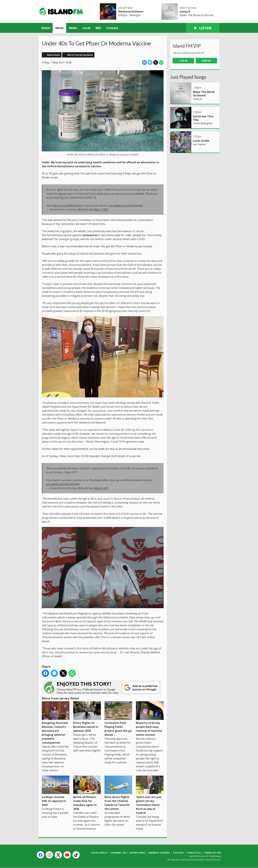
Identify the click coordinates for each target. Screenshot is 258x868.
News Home (53, 55)
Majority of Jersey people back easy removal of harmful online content (150, 719)
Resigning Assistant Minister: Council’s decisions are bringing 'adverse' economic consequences (56, 723)
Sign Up (206, 61)
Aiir (219, 860)
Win (98, 28)
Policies (178, 853)
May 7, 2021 (101, 209)
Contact (112, 28)
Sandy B (185, 12)
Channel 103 (118, 853)
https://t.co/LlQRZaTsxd (67, 205)
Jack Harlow (199, 144)
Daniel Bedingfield (203, 123)
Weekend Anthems (131, 12)
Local (86, 28)
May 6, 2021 (101, 488)
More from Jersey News (80, 55)
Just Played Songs (188, 77)
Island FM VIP (187, 46)
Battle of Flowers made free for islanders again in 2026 (87, 793)
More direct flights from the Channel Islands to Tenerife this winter (118, 793)
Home (46, 28)
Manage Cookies (159, 853)
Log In (183, 61)
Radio (73, 28)
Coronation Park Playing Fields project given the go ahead (118, 719)
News (59, 28)
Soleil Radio (99, 853)
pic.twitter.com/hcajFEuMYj (63, 484)
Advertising (137, 853)
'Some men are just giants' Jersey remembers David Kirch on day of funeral (150, 795)
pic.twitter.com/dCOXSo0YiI (126, 205)
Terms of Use (213, 853)
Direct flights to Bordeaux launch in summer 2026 (87, 717)
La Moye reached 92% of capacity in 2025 (56, 791)
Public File (194, 853)
